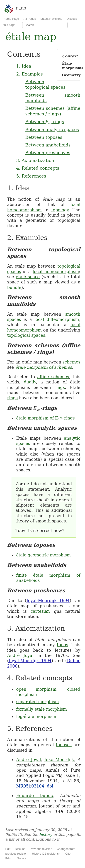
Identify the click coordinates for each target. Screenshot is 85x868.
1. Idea (24, 66)
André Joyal (20, 655)
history (46, 835)
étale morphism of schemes (44, 367)
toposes (64, 745)
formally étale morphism (41, 709)
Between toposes (44, 137)
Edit (8, 849)
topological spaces (26, 335)
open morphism (36, 689)
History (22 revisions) (46, 854)
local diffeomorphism (57, 319)
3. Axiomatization (35, 160)
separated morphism (37, 702)
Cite (68, 854)
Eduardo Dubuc (34, 796)
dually (30, 382)
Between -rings (45, 122)
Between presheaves (48, 153)
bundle (14, 287)
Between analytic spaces (52, 129)
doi (50, 786)
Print (8, 858)
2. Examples (29, 74)
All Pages (30, 19)
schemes (72, 362)
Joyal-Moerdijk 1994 (48, 601)
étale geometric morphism (43, 555)
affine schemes (53, 377)
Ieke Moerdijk (59, 759)
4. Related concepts (38, 168)
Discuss (20, 849)
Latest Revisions (51, 19)
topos (63, 645)
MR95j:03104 (30, 786)
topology (60, 210)
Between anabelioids (48, 145)
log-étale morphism (36, 716)
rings (60, 387)
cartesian (40, 611)
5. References (31, 176)
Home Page (11, 19)
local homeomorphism (56, 272)
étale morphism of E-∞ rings (45, 418)
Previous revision (41, 849)
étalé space (28, 277)
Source (22, 858)
